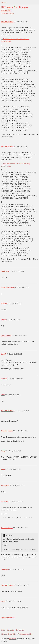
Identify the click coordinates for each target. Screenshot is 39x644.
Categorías (11, 630)
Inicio (3, 630)
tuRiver (4, 2)
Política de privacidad (25, 634)
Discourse (12, 639)
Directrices (20, 630)
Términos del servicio (8, 634)
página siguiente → (8, 617)
